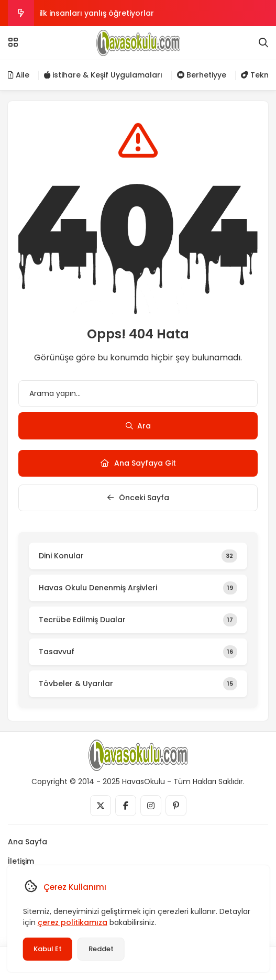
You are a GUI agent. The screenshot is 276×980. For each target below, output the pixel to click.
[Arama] (263, 43)
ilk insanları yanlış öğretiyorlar (97, 13)
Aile (19, 75)
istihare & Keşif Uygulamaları (103, 75)
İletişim (21, 861)
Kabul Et (47, 949)
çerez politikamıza (72, 922)
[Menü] (13, 42)
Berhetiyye (202, 75)
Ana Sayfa (27, 842)
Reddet (101, 949)
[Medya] (101, 806)
